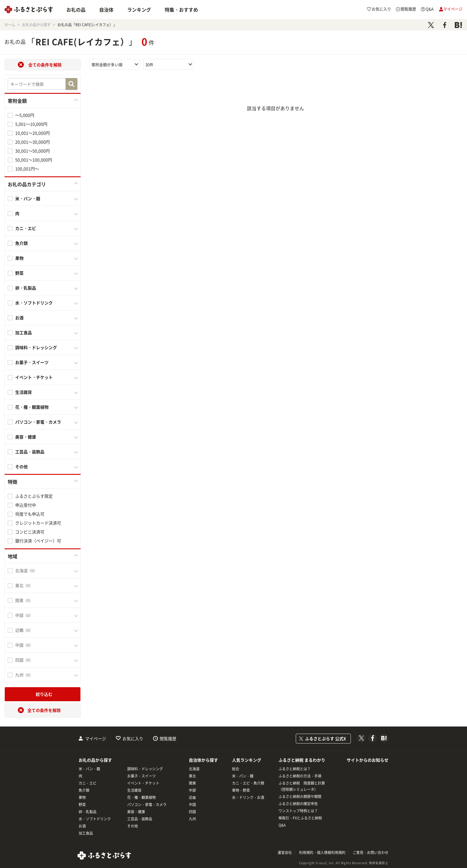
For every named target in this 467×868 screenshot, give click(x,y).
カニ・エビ (26, 228)
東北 (192, 776)
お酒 (19, 318)
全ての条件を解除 (45, 65)
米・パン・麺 (28, 198)
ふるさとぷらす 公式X (326, 738)
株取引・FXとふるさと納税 (300, 818)
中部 (192, 790)
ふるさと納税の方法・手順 (300, 776)
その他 (21, 466)
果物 (19, 258)
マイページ (96, 738)
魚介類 (21, 243)
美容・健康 (26, 437)
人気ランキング (247, 760)
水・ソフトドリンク (34, 303)
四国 (192, 812)
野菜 (19, 273)
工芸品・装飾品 (30, 452)
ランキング (139, 10)
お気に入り (133, 738)
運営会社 (285, 853)
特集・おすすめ (181, 10)
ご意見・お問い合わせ (371, 853)
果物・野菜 (241, 790)
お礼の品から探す (95, 760)
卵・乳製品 (26, 288)
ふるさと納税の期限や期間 (300, 797)
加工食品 (24, 332)
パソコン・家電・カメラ (38, 422)
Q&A (282, 825)
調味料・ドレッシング (36, 347)
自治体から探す (203, 760)
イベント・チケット (34, 377)
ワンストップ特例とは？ (298, 811)
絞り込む (44, 694)
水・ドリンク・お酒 (248, 797)
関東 (192, 783)
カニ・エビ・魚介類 (248, 783)
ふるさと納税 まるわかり (302, 760)
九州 (192, 819)
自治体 (106, 10)
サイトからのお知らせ (368, 760)
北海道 (194, 769)
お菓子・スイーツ (32, 362)
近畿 (192, 797)
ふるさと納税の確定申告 (298, 804)
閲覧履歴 (168, 738)
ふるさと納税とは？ (295, 769)
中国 (192, 805)
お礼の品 (76, 10)
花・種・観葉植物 (32, 407)
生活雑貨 (24, 392)
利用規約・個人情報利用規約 (322, 853)
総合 (236, 769)
